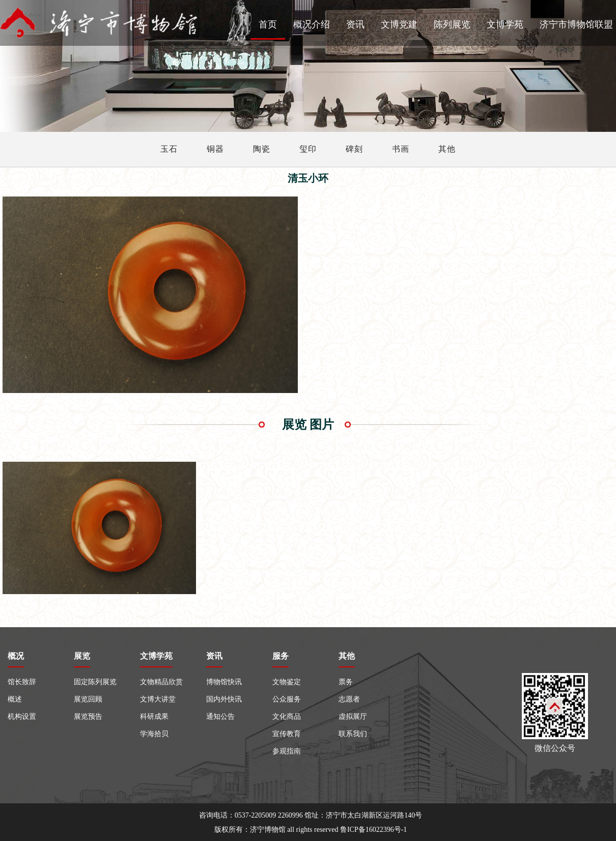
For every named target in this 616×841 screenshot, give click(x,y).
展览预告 (88, 717)
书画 (401, 149)
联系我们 (353, 734)
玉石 (169, 149)
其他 (447, 149)
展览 (82, 656)
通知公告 (220, 717)
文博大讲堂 (158, 699)
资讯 (355, 24)
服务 (281, 656)
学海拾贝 (154, 734)
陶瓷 (262, 149)
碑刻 (354, 149)
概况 (16, 656)
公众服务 (287, 699)
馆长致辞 (22, 682)
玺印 (308, 149)
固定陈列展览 (95, 682)
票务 (346, 682)
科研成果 (154, 717)
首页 (268, 24)
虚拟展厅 (353, 717)
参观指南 (287, 751)
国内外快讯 (224, 699)
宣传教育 (287, 734)
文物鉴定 (287, 682)
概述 (15, 699)
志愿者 (349, 699)
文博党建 (399, 24)
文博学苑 (505, 24)
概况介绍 (312, 24)
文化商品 (287, 717)
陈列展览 (452, 24)
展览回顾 (88, 699)
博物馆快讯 (224, 682)
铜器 (215, 149)
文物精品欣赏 (161, 682)
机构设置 (22, 717)
